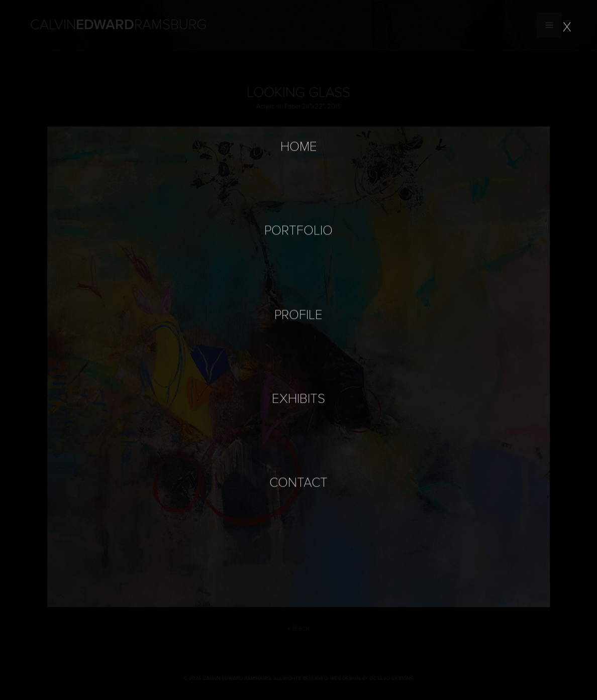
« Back (298, 628)
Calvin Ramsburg (118, 25)
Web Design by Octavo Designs (372, 678)
